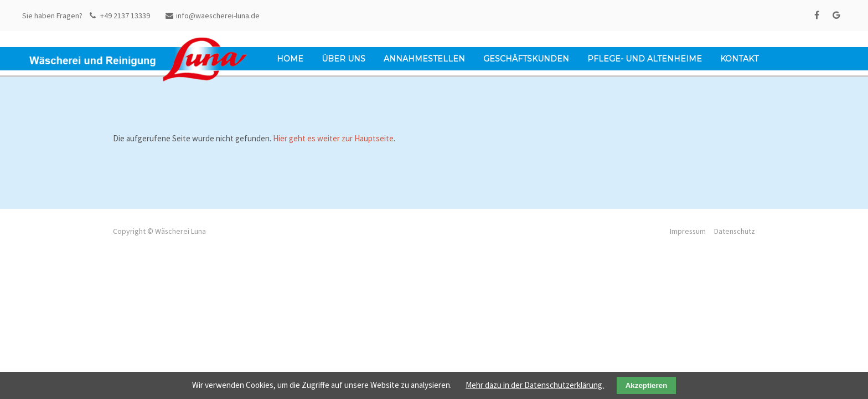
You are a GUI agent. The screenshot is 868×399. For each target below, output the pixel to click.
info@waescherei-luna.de (213, 16)
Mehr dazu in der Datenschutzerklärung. (535, 385)
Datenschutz (735, 231)
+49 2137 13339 (120, 16)
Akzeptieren (647, 385)
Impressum (688, 231)
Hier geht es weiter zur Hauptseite (333, 138)
